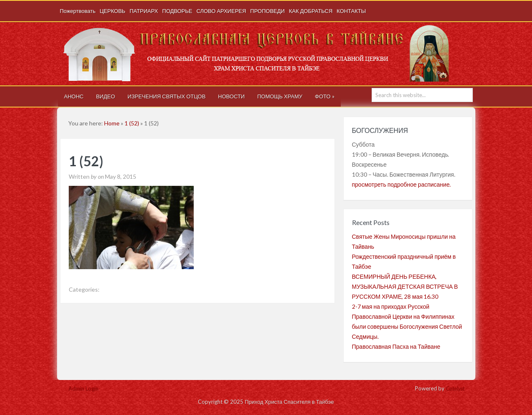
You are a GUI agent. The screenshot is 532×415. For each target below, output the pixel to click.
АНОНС (74, 96)
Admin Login (83, 388)
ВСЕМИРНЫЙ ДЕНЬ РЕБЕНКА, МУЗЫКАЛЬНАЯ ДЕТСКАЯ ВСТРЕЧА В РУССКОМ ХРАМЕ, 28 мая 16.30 (405, 286)
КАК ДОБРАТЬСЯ (311, 11)
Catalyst (455, 388)
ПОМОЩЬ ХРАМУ (280, 96)
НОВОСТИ (231, 96)
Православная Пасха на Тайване (396, 346)
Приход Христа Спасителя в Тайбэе (267, 54)
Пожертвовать (78, 11)
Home (112, 123)
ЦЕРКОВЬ (112, 11)
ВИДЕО (105, 96)
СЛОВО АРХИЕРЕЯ (221, 11)
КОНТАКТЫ (351, 11)
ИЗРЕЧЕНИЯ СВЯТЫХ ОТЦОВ (166, 96)
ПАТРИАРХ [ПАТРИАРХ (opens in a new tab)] (144, 11)
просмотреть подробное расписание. (402, 184)
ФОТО (325, 96)
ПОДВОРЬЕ (177, 11)
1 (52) (132, 123)
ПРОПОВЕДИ (268, 11)
